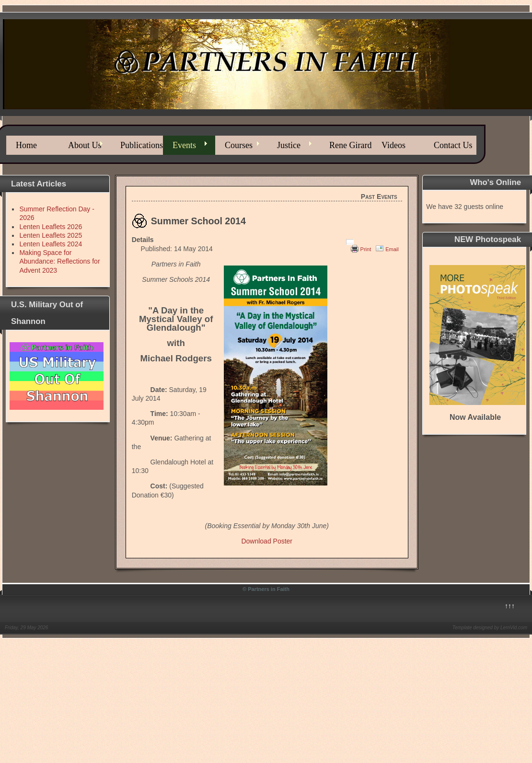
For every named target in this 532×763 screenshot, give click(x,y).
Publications (142, 145)
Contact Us (453, 145)
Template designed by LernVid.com (490, 628)
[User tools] (350, 242)
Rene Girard (350, 145)
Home (26, 145)
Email (392, 249)
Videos (393, 145)
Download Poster (267, 541)
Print (366, 249)
